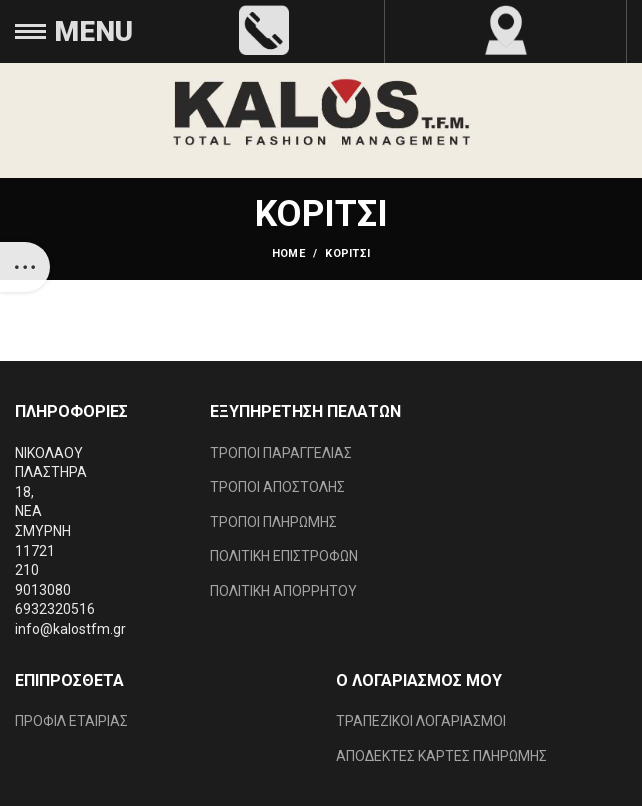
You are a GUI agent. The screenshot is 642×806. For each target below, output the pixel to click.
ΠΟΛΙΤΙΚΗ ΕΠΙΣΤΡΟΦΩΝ (284, 556)
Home (288, 253)
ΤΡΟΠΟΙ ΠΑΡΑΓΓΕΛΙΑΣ (281, 453)
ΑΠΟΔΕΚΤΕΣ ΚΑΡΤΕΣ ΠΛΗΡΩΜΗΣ (441, 756)
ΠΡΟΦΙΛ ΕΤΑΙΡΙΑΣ (71, 721)
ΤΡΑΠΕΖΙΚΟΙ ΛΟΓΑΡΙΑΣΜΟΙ (421, 721)
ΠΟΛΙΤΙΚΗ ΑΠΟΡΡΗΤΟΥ (283, 591)
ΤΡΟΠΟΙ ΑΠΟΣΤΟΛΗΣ (277, 487)
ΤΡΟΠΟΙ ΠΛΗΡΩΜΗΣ (273, 522)
